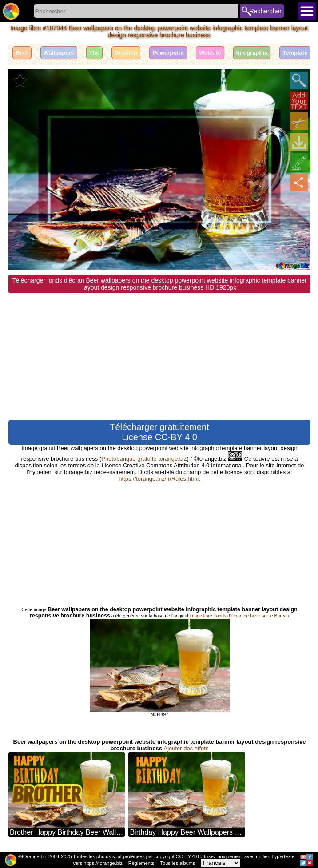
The (94, 53)
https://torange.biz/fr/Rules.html (159, 479)
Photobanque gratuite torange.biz (144, 459)
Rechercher (266, 11)
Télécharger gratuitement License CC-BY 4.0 (159, 432)
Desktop (126, 53)
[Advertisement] (159, 355)
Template (295, 53)
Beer (22, 53)
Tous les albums (178, 863)
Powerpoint (168, 53)
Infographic (252, 53)
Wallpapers (59, 53)
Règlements (141, 863)
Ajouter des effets (186, 748)
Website (210, 53)
